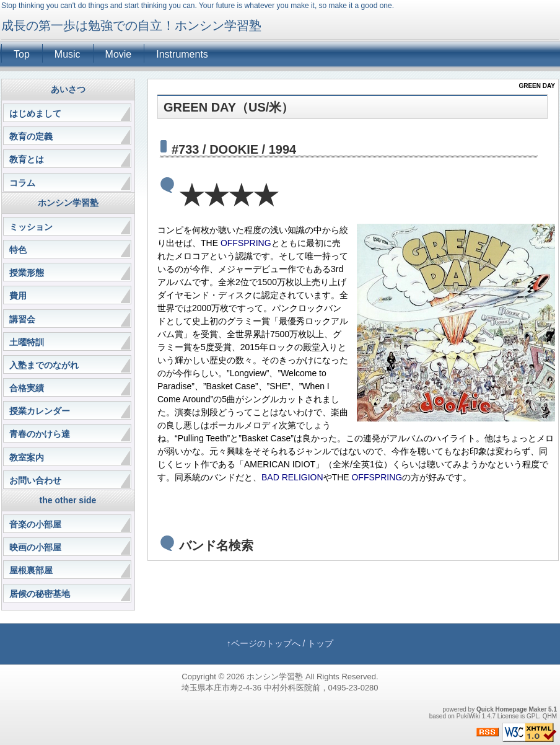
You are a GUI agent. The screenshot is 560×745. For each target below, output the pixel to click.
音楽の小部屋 (35, 524)
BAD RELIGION (292, 477)
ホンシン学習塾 (275, 677)
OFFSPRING (246, 243)
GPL (533, 716)
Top (22, 54)
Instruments (182, 54)
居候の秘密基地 (40, 594)
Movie (119, 54)
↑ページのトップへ (264, 643)
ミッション (31, 227)
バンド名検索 (216, 545)
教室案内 (27, 457)
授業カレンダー (40, 411)
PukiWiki (468, 716)
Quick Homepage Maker (511, 709)
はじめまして (35, 113)
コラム (22, 183)
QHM (550, 716)
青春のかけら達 (40, 434)
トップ (320, 643)
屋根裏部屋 (31, 570)
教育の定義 (31, 136)
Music (68, 54)
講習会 (22, 319)
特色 (18, 250)
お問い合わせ (35, 480)
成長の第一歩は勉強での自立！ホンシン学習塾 (131, 25)
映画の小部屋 (35, 547)
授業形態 (27, 273)
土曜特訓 (27, 342)
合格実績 (27, 388)
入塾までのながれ (44, 365)
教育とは (27, 159)
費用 (18, 296)
